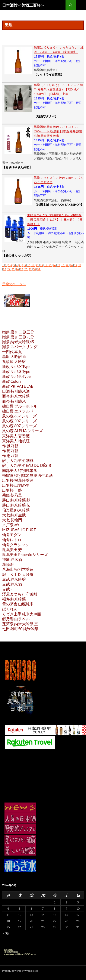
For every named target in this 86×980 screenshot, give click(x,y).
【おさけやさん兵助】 (17, 167)
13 (42, 265)
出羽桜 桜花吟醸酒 (18, 480)
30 (35, 269)
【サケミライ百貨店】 (49, 74)
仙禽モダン (12, 535)
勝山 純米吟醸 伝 (16, 505)
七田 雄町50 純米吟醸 (20, 629)
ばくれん (10, 609)
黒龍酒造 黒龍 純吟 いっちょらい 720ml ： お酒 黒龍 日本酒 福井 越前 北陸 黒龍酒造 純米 (58, 131)
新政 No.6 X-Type (16, 367)
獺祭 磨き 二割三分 (18, 332)
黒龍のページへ (14, 284)
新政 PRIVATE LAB (18, 386)
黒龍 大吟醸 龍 (14, 356)
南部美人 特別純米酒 (20, 470)
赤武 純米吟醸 (14, 579)
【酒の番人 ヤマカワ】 (18, 255)
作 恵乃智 (10, 455)
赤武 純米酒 (12, 584)
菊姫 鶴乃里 (12, 495)
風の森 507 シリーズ (19, 421)
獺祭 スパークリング (20, 347)
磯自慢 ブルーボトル (20, 406)
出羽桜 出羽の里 (16, 485)
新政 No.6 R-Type (16, 376)
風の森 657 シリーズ (19, 416)
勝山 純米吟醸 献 (16, 500)
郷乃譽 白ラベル (16, 619)
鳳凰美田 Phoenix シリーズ (25, 554)
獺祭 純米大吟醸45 (18, 342)
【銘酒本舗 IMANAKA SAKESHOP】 (59, 205)
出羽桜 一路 (12, 490)
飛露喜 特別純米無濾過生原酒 (27, 475)
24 (9, 269)
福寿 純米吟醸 (14, 599)
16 (54, 265)
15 (50, 265)
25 (13, 269)
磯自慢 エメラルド (18, 411)
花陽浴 (8, 564)
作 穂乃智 (10, 451)
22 (80, 265)
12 (37, 265)
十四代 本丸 (12, 352)
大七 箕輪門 (12, 520)
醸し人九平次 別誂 (18, 460)
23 (5, 269)
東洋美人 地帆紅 (16, 441)
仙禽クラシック (16, 545)
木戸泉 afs (11, 525)
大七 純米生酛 (14, 515)
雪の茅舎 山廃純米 (18, 604)
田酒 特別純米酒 (16, 391)
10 (29, 265)
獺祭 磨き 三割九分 (18, 337)
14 (46, 265)
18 (63, 265)
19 (67, 265)
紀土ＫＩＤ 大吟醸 (18, 574)
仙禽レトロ (12, 540)
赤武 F (7, 589)
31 (39, 269)
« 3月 (7, 933)
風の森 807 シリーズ (19, 426)
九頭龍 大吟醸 (14, 361)
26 (17, 269)
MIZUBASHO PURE (19, 530)
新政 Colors (12, 381)
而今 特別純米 (14, 401)
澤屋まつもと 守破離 (20, 594)
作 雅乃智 (10, 446)
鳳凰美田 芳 (12, 550)
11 (33, 265)
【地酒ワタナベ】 (46, 116)
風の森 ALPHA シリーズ (22, 431)
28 (26, 269)
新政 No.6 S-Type (16, 371)
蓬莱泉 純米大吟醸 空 (20, 624)
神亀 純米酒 (12, 559)
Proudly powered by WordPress (20, 971)
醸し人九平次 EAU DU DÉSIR (27, 465)
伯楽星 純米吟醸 (16, 510)
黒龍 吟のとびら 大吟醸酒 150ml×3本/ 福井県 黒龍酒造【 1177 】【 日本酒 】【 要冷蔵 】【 (55, 220)
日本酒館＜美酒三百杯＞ (23, 5)
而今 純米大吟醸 (16, 396)
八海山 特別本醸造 (18, 569)
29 (30, 269)
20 (71, 265)
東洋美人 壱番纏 (16, 436)
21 (76, 265)
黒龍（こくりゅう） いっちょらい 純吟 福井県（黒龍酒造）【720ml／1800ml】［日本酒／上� (58, 89)
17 (59, 265)
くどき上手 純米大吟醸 (22, 614)
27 (22, 269)
